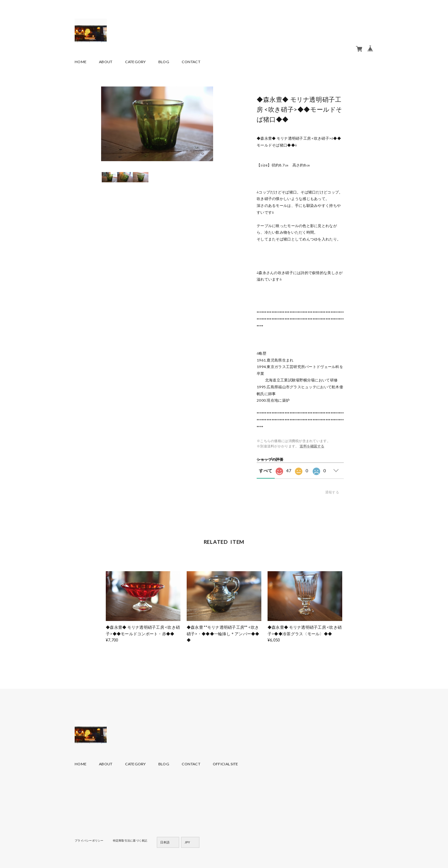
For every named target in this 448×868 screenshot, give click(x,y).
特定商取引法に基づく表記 (135, 840)
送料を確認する (312, 446)
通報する (332, 492)
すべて (266, 471)
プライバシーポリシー (91, 840)
